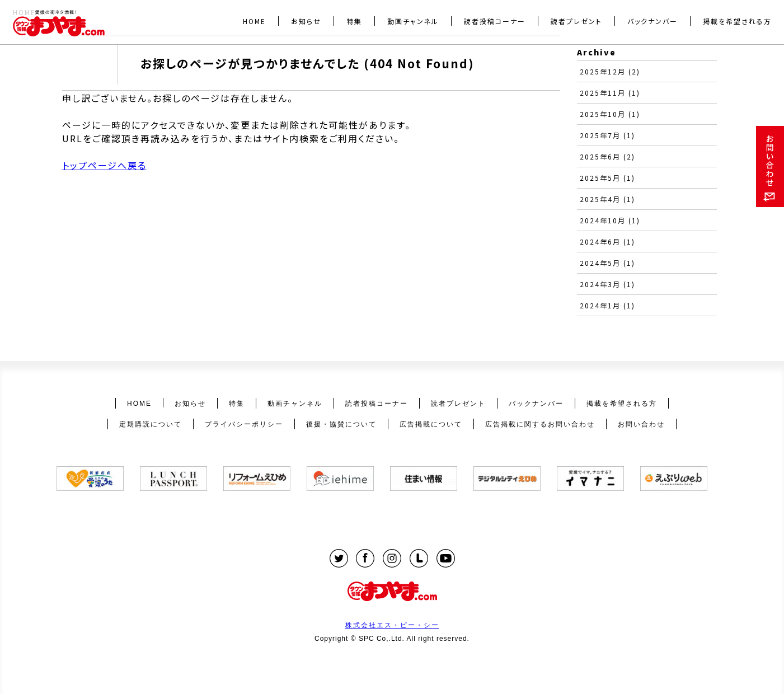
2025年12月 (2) (610, 71)
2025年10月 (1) (610, 114)
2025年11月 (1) (610, 93)
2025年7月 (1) (607, 135)
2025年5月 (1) (607, 178)
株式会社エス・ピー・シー (392, 625)
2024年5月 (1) (607, 263)
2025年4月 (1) (607, 199)
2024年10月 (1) (610, 220)
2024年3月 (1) (607, 284)
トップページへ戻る (104, 165)
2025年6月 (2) (607, 156)
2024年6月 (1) (607, 242)
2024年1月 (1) (607, 305)
